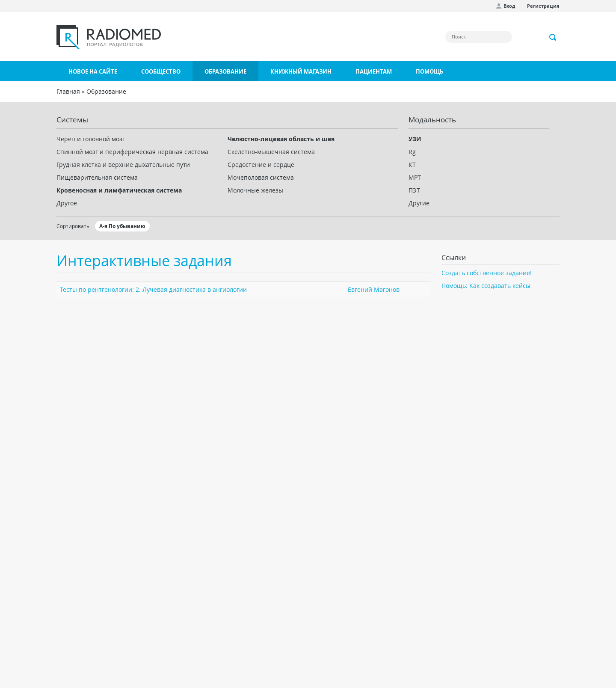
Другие (419, 203)
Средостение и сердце (261, 165)
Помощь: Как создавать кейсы (486, 286)
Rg (412, 152)
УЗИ (415, 139)
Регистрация (543, 6)
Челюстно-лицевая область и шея (281, 139)
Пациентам (374, 71)
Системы (72, 120)
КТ (412, 165)
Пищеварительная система (97, 177)
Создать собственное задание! (487, 273)
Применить (553, 37)
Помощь (429, 71)
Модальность (432, 120)
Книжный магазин (301, 71)
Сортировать (73, 226)
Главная (68, 91)
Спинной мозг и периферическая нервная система (132, 152)
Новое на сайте (93, 71)
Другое (67, 203)
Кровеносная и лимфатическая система (119, 190)
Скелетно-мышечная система (271, 152)
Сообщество (161, 71)
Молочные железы (255, 190)
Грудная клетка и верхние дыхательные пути (123, 165)
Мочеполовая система (261, 177)
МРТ (415, 177)
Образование (225, 71)
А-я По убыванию (122, 226)
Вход (509, 6)
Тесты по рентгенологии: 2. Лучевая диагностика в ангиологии (153, 289)
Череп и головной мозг (91, 139)
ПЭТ (414, 190)
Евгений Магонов (374, 289)
